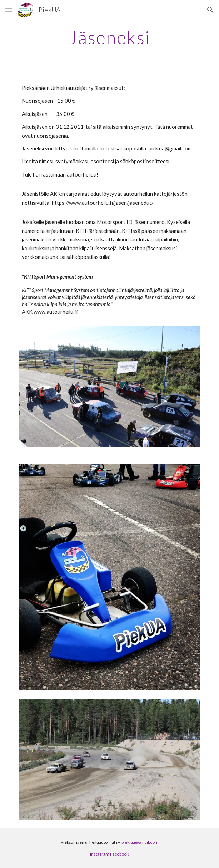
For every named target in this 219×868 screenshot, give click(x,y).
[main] (109, 37)
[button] (9, 10)
